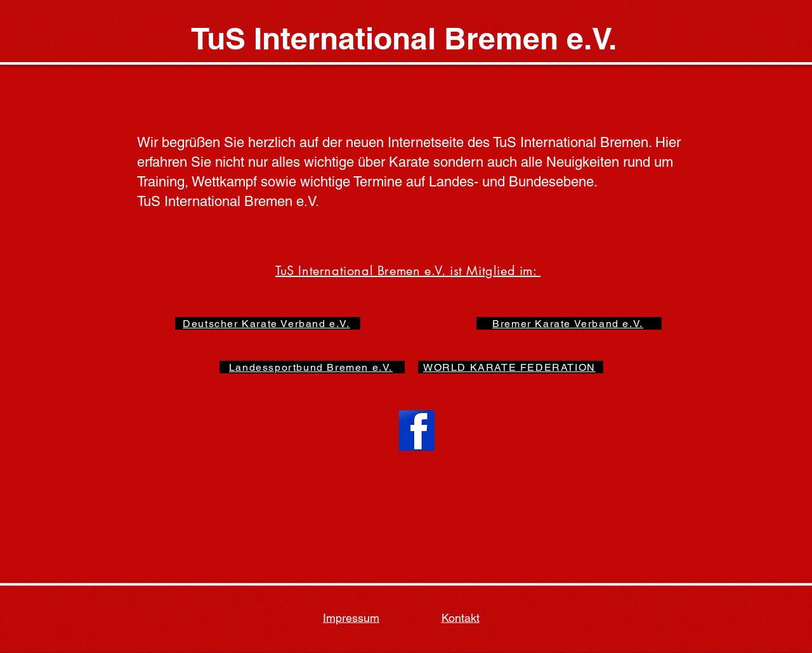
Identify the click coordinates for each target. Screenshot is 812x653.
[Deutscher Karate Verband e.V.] (268, 323)
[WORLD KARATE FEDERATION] (511, 367)
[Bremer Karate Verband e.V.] (569, 323)
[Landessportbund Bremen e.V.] (312, 367)
